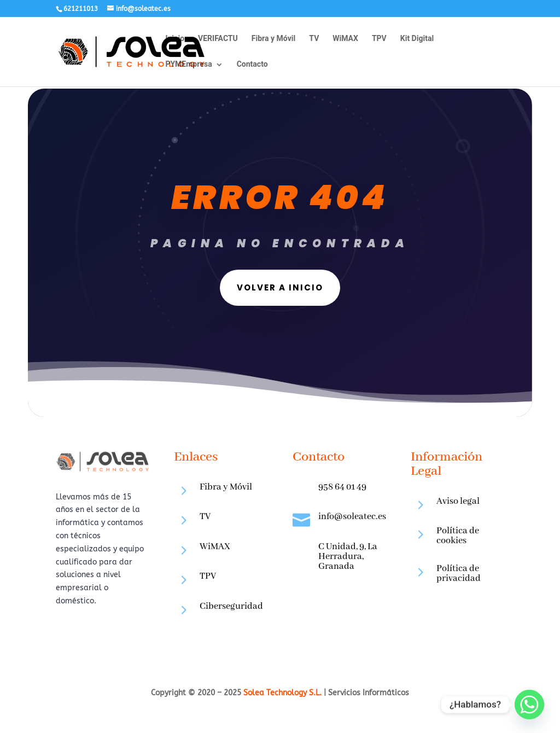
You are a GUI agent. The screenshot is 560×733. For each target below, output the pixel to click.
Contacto (252, 65)
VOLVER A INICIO (253, 290)
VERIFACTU (218, 40)
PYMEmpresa (188, 65)
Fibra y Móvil (274, 40)
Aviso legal (458, 501)
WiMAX (345, 40)
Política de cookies (458, 536)
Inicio (175, 40)
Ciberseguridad (231, 606)
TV (314, 40)
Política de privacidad (459, 574)
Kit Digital (417, 40)
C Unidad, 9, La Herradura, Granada (348, 557)
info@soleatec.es (352, 517)
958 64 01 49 (342, 487)
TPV (379, 40)
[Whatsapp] (529, 705)
